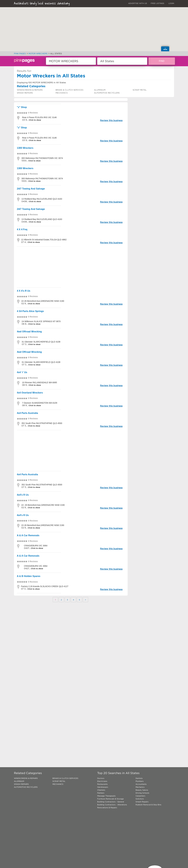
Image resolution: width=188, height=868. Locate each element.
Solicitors (140, 799)
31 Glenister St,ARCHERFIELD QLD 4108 (41, 342)
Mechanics (140, 787)
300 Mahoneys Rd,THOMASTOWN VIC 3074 (42, 158)
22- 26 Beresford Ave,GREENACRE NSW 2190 (43, 505)
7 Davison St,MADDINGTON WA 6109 (40, 403)
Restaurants (102, 784)
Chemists (101, 790)
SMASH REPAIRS (25, 93)
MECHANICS (62, 93)
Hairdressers (103, 787)
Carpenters (140, 796)
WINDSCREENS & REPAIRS (30, 90)
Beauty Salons (142, 790)
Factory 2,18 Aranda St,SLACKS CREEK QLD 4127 (45, 586)
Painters (101, 793)
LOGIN (171, 3)
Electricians (102, 781)
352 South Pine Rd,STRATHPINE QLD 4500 (42, 423)
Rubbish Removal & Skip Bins (148, 805)
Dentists (139, 778)
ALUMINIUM (100, 90)
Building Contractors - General (111, 802)
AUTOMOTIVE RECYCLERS (107, 93)
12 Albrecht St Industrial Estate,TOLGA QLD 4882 (44, 240)
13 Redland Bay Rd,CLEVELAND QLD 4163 (42, 199)
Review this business (111, 120)
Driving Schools (142, 793)
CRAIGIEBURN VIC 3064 (36, 546)
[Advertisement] (71, 267)
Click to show (35, 120)
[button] (103, 36)
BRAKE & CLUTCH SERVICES (69, 90)
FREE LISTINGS (157, 3)
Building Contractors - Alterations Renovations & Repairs (112, 806)
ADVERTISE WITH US (138, 3)
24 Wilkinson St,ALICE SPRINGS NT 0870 (41, 321)
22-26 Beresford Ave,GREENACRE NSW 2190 (43, 301)
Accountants (141, 784)
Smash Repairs (142, 802)
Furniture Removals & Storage (110, 799)
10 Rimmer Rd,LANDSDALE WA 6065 (40, 382)
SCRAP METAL (140, 90)
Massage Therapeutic (106, 796)
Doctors (101, 778)
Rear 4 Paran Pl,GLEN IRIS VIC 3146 (39, 117)
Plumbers (140, 781)
